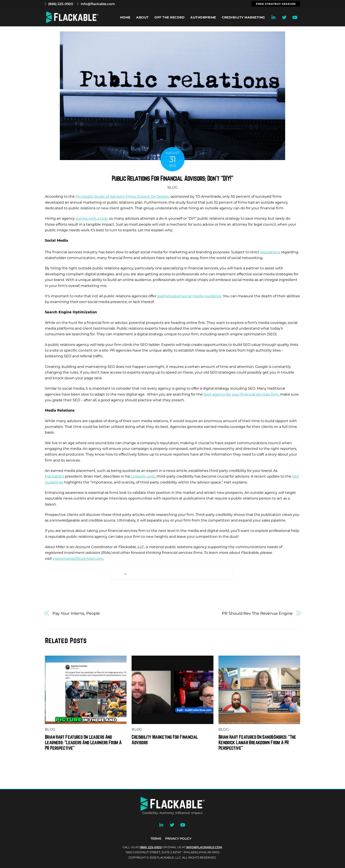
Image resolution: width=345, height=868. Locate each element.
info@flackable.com (96, 4)
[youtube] (295, 17)
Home (125, 17)
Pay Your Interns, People (76, 613)
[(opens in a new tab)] (172, 721)
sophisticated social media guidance (189, 296)
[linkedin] (274, 17)
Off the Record (170, 17)
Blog (172, 187)
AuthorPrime (203, 17)
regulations (270, 252)
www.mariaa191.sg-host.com (78, 559)
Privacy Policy (178, 839)
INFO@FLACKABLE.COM (204, 847)
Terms (156, 839)
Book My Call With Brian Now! (173, 573)
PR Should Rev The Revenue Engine (257, 613)
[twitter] (284, 17)
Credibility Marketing (243, 17)
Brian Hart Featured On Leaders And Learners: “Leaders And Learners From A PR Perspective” (83, 742)
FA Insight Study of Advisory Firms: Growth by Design (122, 196)
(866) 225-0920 (59, 4)
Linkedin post (143, 476)
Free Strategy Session (276, 4)
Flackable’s (54, 476)
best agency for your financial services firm (241, 394)
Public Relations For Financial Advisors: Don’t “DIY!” (172, 178)
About (142, 17)
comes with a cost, (92, 218)
